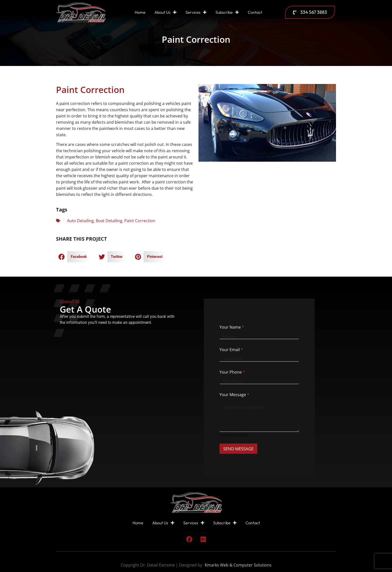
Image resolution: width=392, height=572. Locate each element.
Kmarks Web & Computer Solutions (238, 565)
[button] (73, 257)
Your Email (231, 350)
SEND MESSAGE (242, 449)
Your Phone (232, 372)
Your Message (234, 395)
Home (140, 12)
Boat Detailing (109, 221)
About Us (165, 12)
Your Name (232, 327)
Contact (255, 12)
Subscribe (227, 12)
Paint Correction (140, 221)
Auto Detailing (80, 221)
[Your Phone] (259, 382)
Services (196, 12)
